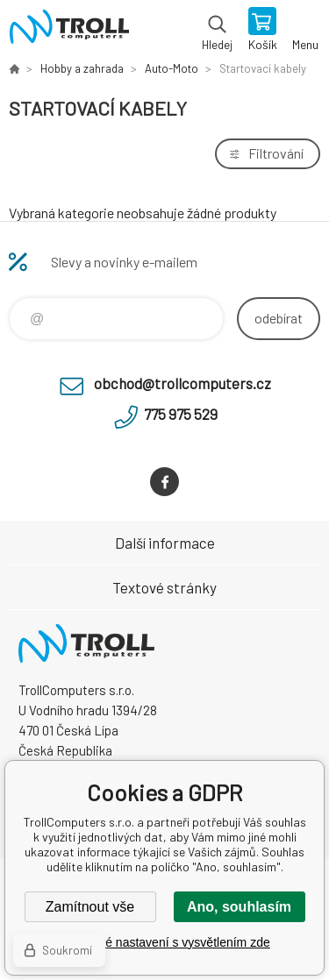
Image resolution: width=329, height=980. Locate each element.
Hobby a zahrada (82, 68)
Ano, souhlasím (239, 907)
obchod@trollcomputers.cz (182, 383)
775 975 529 (181, 414)
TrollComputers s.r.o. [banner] (69, 31)
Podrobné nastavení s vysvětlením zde (164, 942)
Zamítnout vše (90, 907)
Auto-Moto (172, 68)
